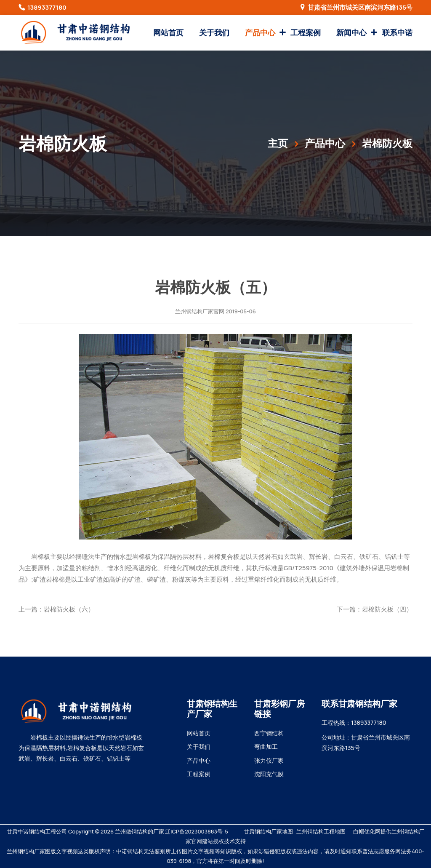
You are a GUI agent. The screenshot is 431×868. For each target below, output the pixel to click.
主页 (278, 143)
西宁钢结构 (269, 733)
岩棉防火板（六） (69, 609)
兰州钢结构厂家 (194, 311)
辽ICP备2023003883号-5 (196, 831)
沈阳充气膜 (269, 774)
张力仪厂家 (269, 760)
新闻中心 (351, 32)
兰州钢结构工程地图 (321, 831)
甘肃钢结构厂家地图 (268, 831)
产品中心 (260, 32)
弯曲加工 (266, 746)
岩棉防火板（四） (387, 609)
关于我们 (214, 32)
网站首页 (168, 32)
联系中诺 (397, 32)
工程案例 (306, 32)
